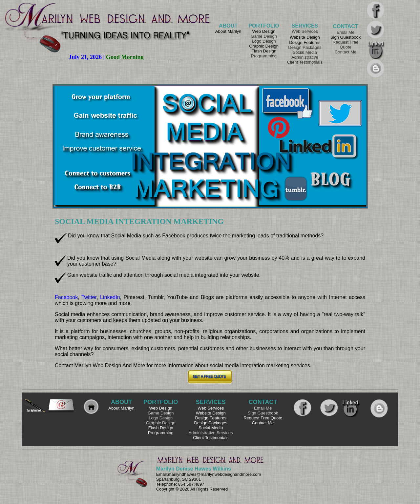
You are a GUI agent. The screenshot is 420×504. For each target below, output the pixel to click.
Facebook (66, 297)
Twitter (89, 297)
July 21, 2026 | (87, 57)
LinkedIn (110, 297)
